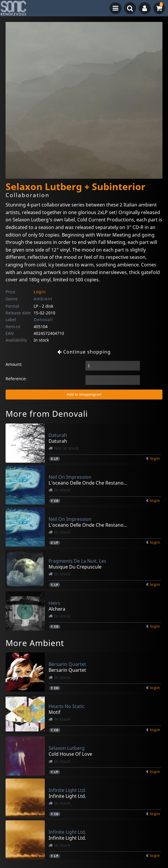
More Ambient (35, 643)
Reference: (16, 379)
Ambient (43, 299)
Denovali (43, 320)
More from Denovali (47, 414)
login (155, 458)
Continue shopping (84, 352)
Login (40, 292)
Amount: (14, 364)
